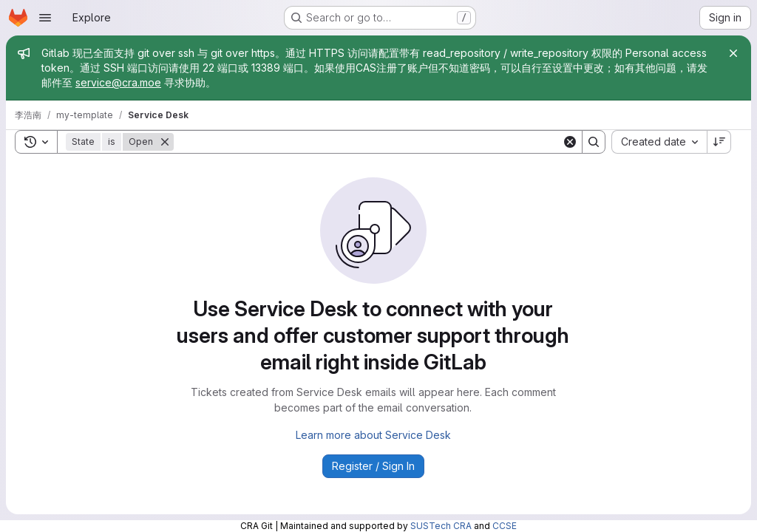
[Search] (368, 142)
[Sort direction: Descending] (719, 142)
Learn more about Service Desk (373, 435)
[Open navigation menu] (45, 18)
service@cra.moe (118, 82)
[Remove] (165, 142)
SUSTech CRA (441, 526)
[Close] (733, 53)
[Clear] (570, 142)
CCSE (505, 526)
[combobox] (659, 142)
